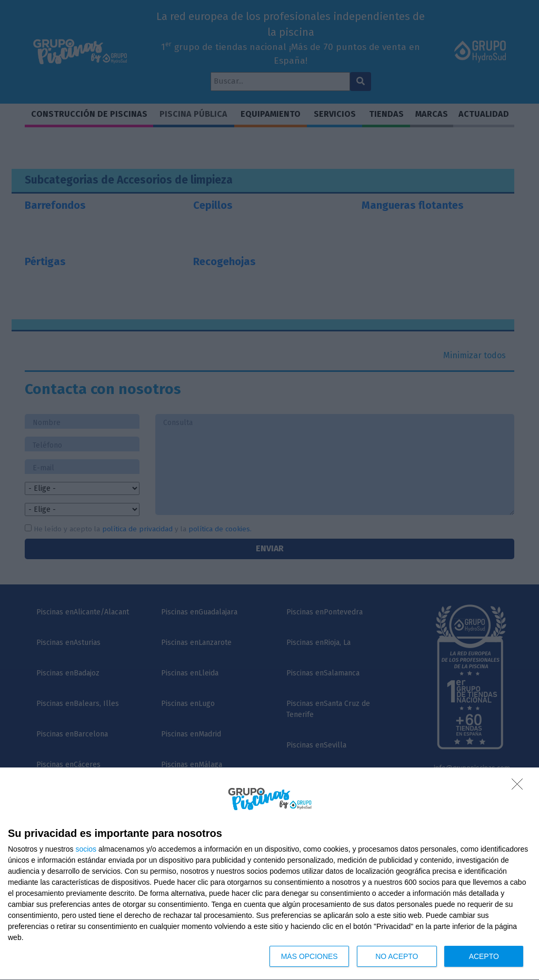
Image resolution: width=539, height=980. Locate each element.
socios (86, 849)
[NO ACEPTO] (520, 787)
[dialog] (269, 874)
